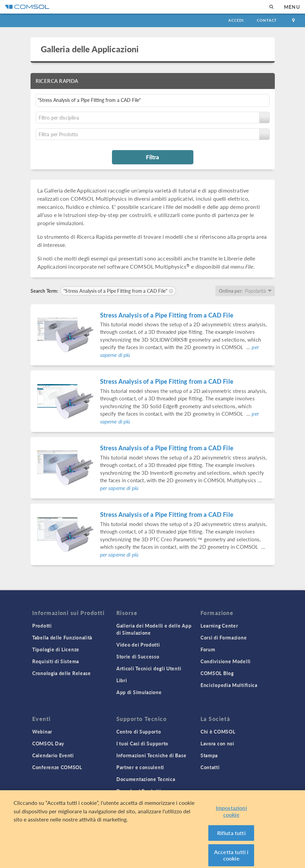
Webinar (42, 731)
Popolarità (255, 291)
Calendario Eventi (53, 755)
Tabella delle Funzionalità (62, 637)
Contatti (210, 767)
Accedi (236, 20)
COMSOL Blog (217, 673)
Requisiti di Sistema (56, 661)
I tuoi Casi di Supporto (142, 743)
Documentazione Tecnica (146, 779)
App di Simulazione (139, 692)
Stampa (209, 755)
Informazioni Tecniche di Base (151, 755)
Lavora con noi (217, 743)
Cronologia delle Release (62, 673)
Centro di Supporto (139, 731)
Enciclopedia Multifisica (229, 685)
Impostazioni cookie (231, 816)
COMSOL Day (48, 743)
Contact (267, 20)
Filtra (152, 157)
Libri (122, 680)
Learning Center (219, 626)
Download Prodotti (139, 791)
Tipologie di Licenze (56, 649)
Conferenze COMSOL (57, 767)
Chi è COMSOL (218, 731)
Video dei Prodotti (138, 645)
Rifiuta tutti (231, 838)
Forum (208, 649)
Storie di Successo (138, 656)
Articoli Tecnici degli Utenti (149, 668)
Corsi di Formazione (224, 637)
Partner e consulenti (140, 767)
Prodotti (42, 626)
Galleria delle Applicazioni (90, 49)
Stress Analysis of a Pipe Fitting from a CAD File (167, 315)
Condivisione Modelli (226, 661)
